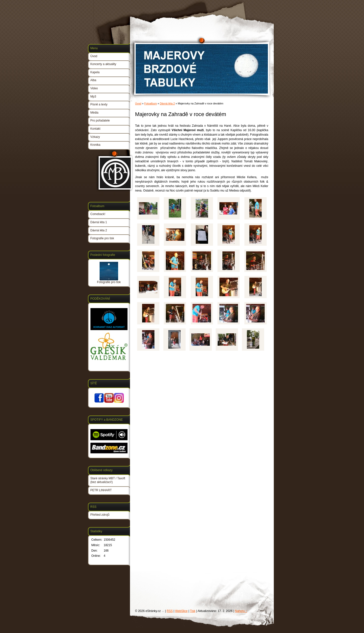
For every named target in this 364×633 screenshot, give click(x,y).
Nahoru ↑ (241, 611)
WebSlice (181, 611)
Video (94, 88)
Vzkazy (95, 137)
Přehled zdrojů (100, 515)
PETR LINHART (101, 490)
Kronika (96, 145)
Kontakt (96, 129)
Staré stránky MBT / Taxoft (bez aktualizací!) (108, 480)
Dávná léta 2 (167, 103)
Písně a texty (99, 104)
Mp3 (93, 97)
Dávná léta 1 (99, 222)
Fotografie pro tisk (102, 238)
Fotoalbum (151, 103)
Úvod (138, 103)
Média (95, 113)
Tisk (193, 611)
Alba (93, 80)
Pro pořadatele (100, 121)
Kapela (95, 72)
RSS (170, 611)
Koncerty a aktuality (103, 64)
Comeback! (98, 214)
